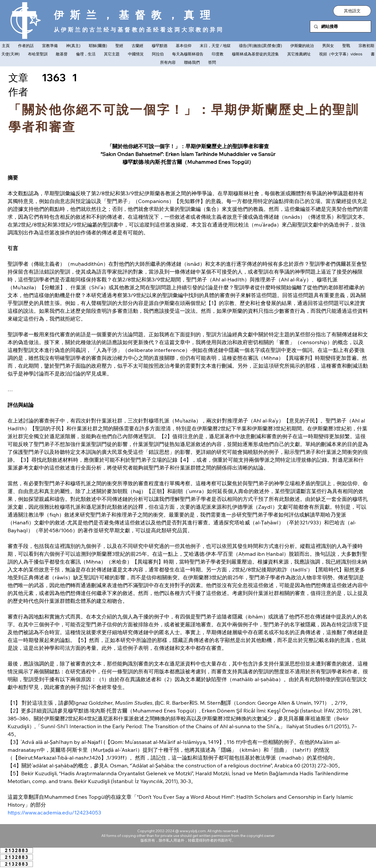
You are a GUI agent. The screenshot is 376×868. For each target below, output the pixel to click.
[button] (352, 11)
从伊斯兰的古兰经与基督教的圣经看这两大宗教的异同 (139, 30)
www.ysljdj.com (193, 831)
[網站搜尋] (341, 27)
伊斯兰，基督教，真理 (135, 15)
